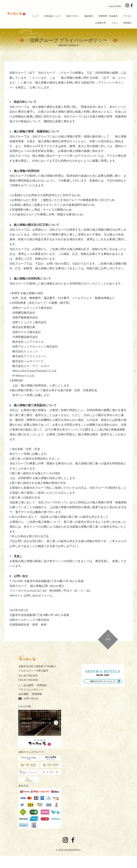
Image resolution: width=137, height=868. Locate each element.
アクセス (127, 16)
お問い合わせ (42, 703)
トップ (35, 16)
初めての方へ (73, 16)
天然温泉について (52, 16)
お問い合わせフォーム (38, 596)
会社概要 (52, 698)
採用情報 (23, 703)
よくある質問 (26, 694)
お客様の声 (101, 23)
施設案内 (89, 16)
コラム (115, 23)
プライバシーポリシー (31, 698)
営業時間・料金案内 (108, 16)
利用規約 (127, 23)
